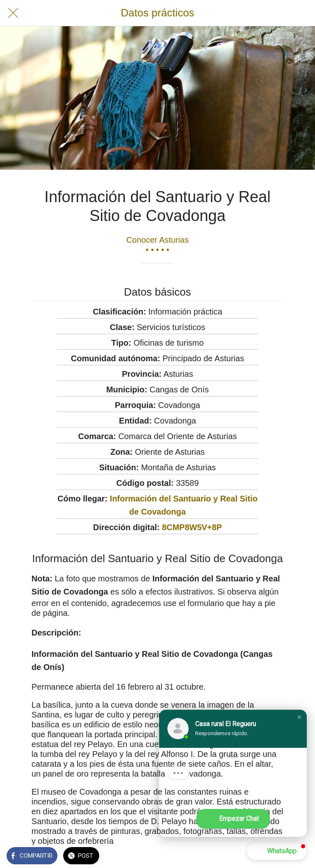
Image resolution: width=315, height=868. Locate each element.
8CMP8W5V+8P (192, 527)
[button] (299, 717)
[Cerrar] (13, 13)
